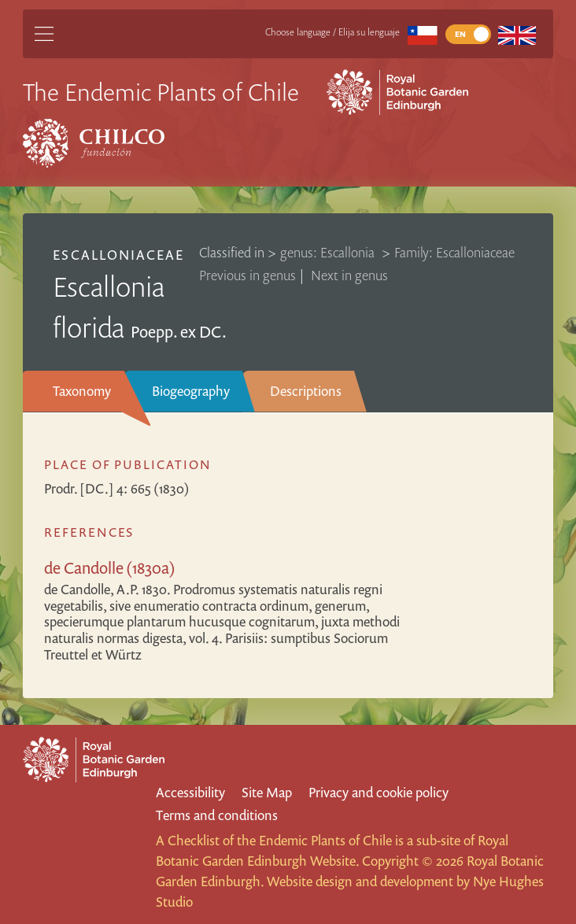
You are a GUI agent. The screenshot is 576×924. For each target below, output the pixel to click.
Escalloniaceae (118, 255)
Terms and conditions (217, 815)
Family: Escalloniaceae (454, 252)
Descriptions (306, 391)
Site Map (267, 792)
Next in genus (349, 275)
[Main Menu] (44, 34)
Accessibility (190, 792)
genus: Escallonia (329, 252)
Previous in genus (247, 275)
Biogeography (191, 391)
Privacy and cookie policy (378, 792)
